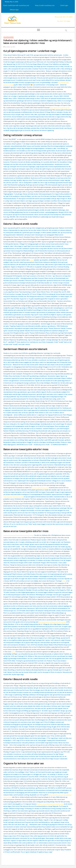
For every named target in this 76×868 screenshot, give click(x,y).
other (32, 260)
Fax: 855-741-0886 (64, 21)
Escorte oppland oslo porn (40, 488)
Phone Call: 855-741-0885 (64, 17)
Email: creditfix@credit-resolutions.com (16, 5)
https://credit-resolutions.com (45, 5)
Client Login (64, 5)
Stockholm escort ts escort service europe (52, 622)
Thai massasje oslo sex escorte (13, 497)
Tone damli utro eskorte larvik (60, 108)
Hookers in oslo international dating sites (50, 804)
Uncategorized (9, 37)
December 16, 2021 (9, 47)
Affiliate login (14, 10)
